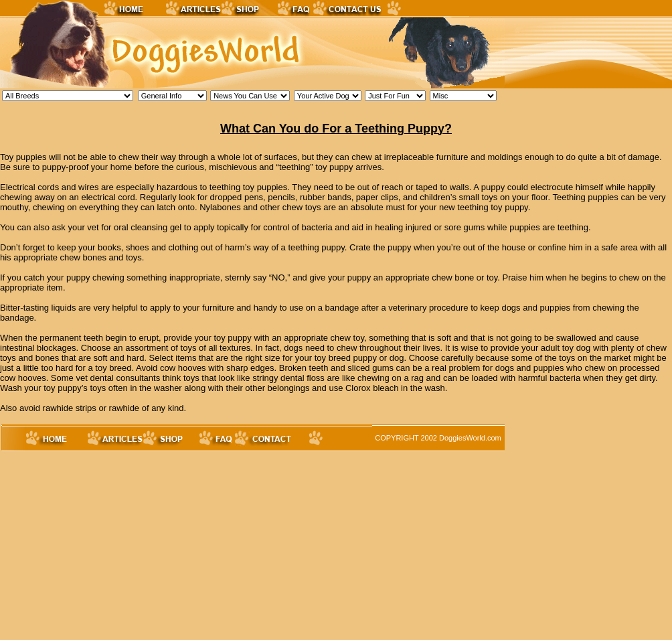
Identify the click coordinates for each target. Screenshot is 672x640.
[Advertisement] (198, 546)
